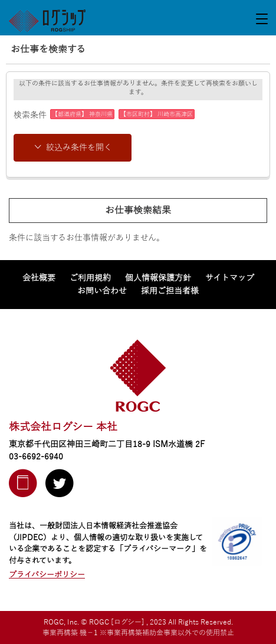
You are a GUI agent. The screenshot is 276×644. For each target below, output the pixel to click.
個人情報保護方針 (158, 278)
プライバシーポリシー (47, 575)
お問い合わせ (102, 291)
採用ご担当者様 (170, 291)
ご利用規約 (90, 278)
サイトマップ (230, 278)
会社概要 (39, 278)
